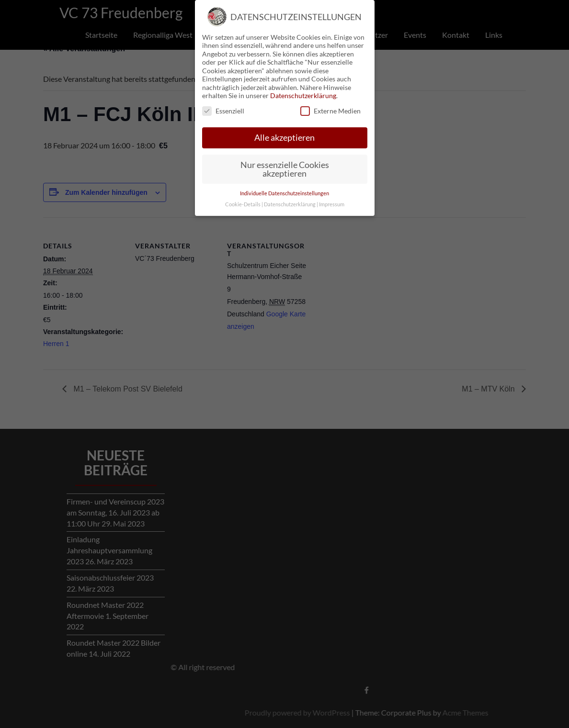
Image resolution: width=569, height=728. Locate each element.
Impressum (332, 204)
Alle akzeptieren (284, 138)
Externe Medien (330, 111)
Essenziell (223, 111)
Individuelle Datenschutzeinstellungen (284, 193)
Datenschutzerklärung (303, 95)
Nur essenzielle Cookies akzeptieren (285, 169)
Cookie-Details (243, 204)
